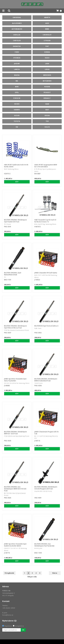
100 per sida (32, 577)
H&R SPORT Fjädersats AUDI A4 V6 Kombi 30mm (16, 166)
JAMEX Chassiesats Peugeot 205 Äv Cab (47, 433)
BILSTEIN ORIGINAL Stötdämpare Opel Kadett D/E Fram (16, 221)
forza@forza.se (8, 615)
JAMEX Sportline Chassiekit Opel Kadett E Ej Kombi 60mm (15, 545)
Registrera (8, 626)
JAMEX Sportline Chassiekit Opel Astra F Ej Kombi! (15, 380)
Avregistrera (19, 626)
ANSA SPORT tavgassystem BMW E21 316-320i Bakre (46, 166)
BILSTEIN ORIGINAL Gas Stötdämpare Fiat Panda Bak (44, 545)
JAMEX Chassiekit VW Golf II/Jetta (46, 273)
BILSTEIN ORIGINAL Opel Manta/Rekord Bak (13, 274)
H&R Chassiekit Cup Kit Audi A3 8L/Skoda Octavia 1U (45, 221)
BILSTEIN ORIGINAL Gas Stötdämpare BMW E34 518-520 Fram (15, 489)
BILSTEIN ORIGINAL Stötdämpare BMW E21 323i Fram (16, 433)
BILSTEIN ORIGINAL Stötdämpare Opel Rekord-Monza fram (16, 327)
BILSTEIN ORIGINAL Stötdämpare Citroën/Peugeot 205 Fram (46, 488)
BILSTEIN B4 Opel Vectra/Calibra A (46, 326)
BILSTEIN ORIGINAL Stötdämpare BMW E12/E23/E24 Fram (46, 380)
